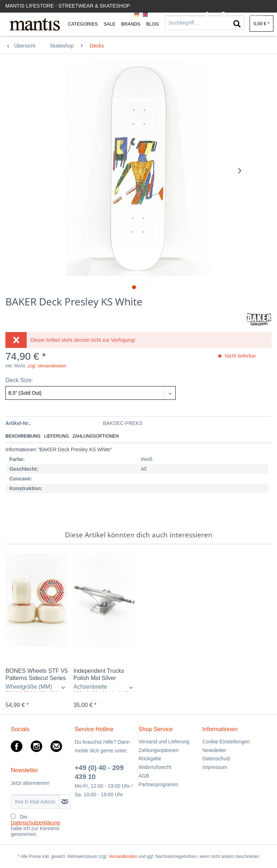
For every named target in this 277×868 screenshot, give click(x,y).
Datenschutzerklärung (35, 823)
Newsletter (214, 750)
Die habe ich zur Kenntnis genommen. (35, 826)
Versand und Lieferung (164, 742)
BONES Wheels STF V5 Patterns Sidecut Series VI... (37, 675)
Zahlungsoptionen (96, 436)
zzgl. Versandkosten (47, 366)
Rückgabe (150, 759)
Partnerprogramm (158, 784)
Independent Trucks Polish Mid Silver (99, 674)
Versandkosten (123, 856)
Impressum (215, 767)
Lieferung (56, 436)
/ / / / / (104, 688)
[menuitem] (207, 15)
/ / (37, 688)
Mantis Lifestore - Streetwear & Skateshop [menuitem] (68, 6)
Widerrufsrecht (155, 767)
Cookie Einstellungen (226, 742)
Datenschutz (216, 759)
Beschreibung (23, 436)
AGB (144, 776)
